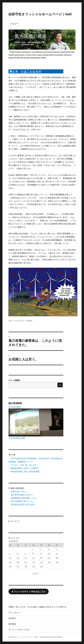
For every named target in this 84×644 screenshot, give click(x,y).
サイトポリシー (15, 613)
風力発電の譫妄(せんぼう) (22, 495)
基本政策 (12, 624)
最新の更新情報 (17, 488)
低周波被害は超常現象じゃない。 (25, 498)
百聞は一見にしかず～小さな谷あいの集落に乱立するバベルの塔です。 (38, 607)
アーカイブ (15, 521)
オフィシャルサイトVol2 (19, 630)
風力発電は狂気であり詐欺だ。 (24, 504)
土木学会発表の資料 (17, 438)
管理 (10, 321)
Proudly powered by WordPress (51, 637)
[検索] (60, 385)
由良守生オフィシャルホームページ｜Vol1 (40, 14)
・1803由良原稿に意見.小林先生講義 (24, 471)
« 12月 (35, 574)
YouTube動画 (14, 407)
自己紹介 (12, 618)
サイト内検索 (14, 380)
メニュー (14, 24)
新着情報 (29, 321)
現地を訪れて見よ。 (19, 491)
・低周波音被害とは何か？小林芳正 (23, 468)
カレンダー (15, 538)
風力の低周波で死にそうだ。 (23, 501)
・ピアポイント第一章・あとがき (23, 465)
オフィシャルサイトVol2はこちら (29, 592)
